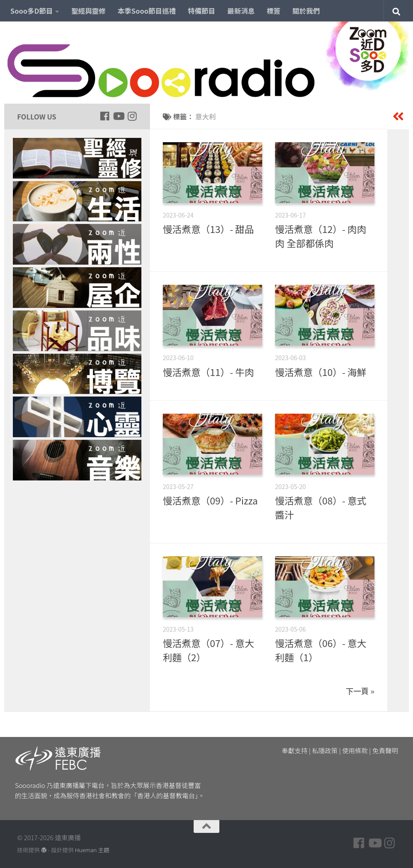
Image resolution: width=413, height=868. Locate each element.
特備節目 (202, 11)
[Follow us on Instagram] (132, 116)
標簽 (274, 11)
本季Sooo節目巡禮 (147, 11)
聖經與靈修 (88, 11)
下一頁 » (360, 691)
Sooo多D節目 (31, 11)
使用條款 (355, 750)
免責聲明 (385, 750)
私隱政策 (325, 750)
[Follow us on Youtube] (118, 116)
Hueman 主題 (92, 850)
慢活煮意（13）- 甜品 (208, 229)
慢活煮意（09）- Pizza (210, 500)
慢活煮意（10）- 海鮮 (321, 372)
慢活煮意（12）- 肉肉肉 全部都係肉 (321, 236)
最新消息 (241, 11)
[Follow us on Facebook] (105, 116)
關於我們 (306, 11)
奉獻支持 (295, 750)
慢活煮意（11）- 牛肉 (208, 372)
